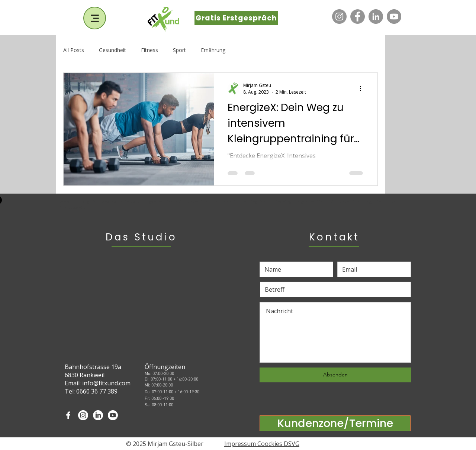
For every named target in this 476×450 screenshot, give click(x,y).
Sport (179, 50)
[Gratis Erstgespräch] (236, 18)
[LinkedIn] (376, 17)
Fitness (149, 50)
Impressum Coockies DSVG (262, 444)
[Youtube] (113, 415)
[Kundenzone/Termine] (335, 423)
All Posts (74, 50)
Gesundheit (112, 50)
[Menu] (95, 18)
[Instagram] (339, 17)
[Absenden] (335, 375)
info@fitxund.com (106, 383)
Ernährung (213, 50)
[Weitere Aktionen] (363, 88)
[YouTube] (394, 17)
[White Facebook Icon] (68, 415)
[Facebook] (358, 17)
